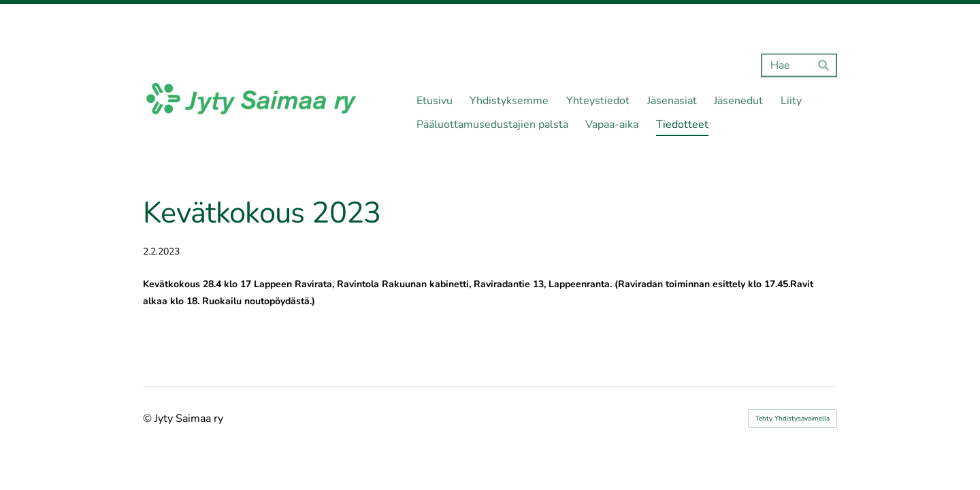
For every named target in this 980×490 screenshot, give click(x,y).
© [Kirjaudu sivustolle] (149, 419)
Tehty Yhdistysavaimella (793, 419)
